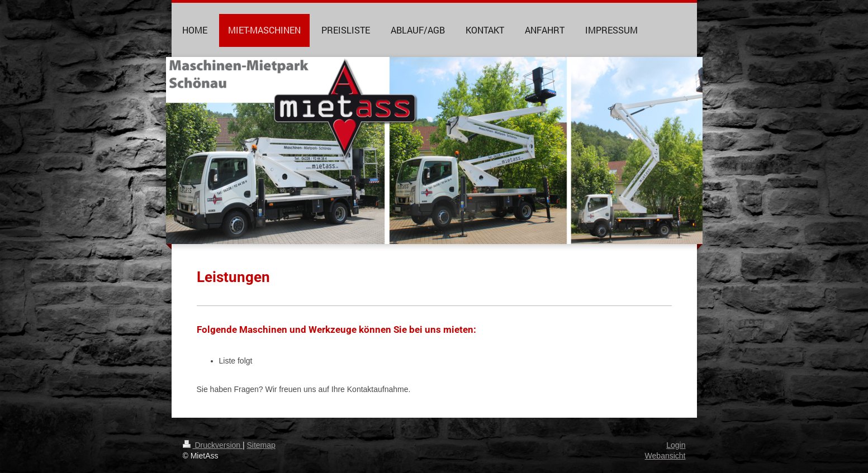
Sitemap (261, 445)
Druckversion (213, 445)
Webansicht (665, 456)
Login (676, 445)
